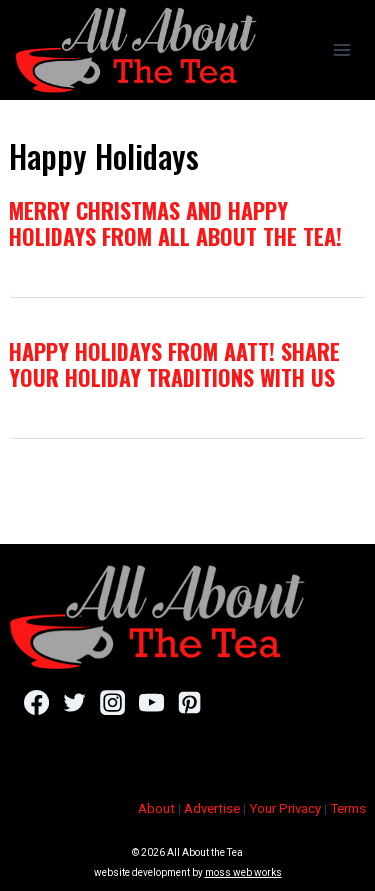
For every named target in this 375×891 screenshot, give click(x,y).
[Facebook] (36, 702)
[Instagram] (112, 702)
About (156, 808)
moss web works (243, 872)
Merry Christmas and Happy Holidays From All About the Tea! (175, 223)
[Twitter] (74, 702)
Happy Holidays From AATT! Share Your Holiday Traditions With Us (174, 364)
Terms (348, 808)
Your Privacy (285, 808)
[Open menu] (341, 49)
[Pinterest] (189, 702)
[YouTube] (151, 702)
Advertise (212, 808)
